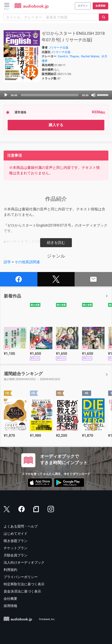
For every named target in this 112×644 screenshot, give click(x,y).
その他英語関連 (27, 262)
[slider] (50, 95)
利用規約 (10, 570)
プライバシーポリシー (21, 577)
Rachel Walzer (90, 56)
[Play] (6, 95)
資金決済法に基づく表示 (22, 591)
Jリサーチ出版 (59, 48)
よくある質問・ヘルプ (21, 526)
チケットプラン (16, 548)
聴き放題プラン (16, 541)
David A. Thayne (69, 56)
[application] (56, 95)
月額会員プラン (16, 555)
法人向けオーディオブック (24, 563)
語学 (7, 262)
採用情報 (10, 606)
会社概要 (10, 599)
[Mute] (93, 95)
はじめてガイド (16, 534)
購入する (56, 125)
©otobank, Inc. (47, 619)
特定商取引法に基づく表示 (24, 584)
